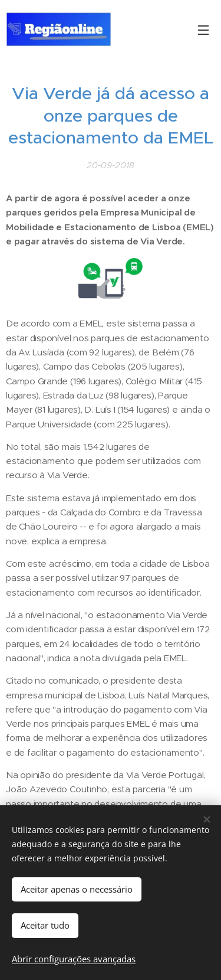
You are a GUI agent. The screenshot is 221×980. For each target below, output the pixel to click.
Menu (203, 30)
